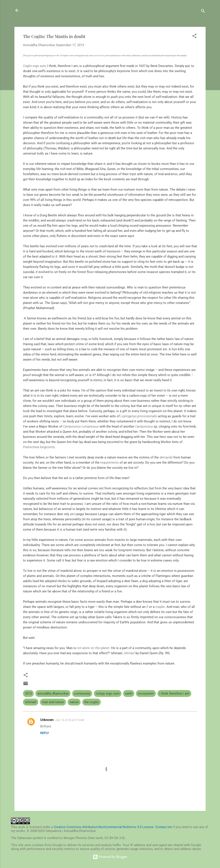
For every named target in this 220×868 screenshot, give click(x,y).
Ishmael (31, 702)
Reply (44, 733)
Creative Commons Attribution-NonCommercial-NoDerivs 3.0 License (104, 827)
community (82, 693)
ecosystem (146, 693)
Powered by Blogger (110, 857)
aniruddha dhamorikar (53, 693)
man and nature (53, 702)
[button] (194, 37)
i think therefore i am (174, 693)
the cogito (92, 702)
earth (129, 693)
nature (74, 702)
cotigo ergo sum (108, 693)
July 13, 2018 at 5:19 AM (70, 720)
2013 (28, 693)
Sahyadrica (39, 10)
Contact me (163, 827)
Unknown (47, 720)
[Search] (203, 12)
